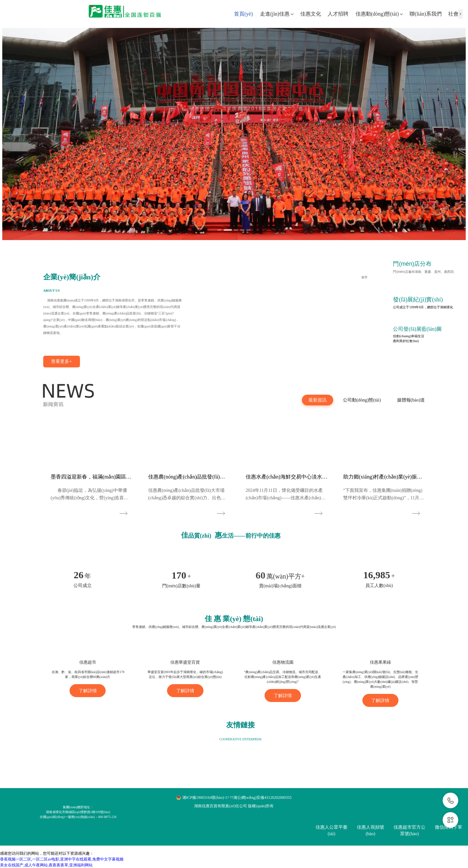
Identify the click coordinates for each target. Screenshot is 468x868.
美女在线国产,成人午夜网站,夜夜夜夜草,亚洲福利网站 (46, 865)
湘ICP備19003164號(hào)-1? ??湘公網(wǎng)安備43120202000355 (237, 798)
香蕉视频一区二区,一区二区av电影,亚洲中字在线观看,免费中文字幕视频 (62, 859)
